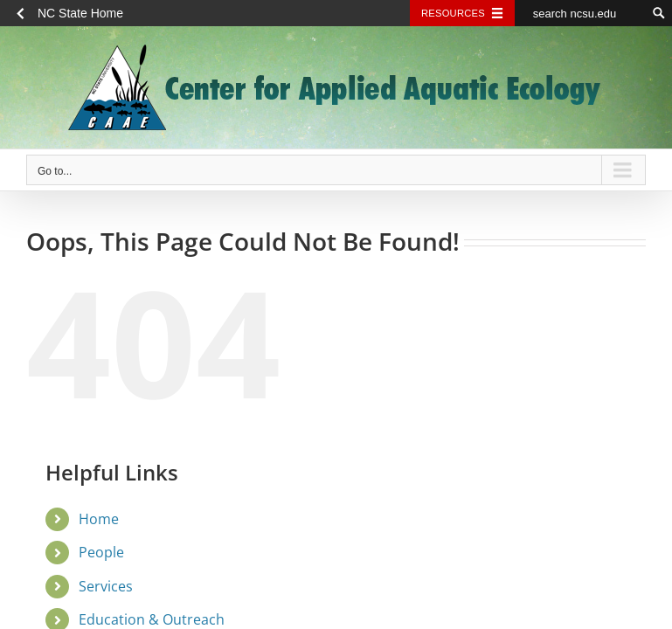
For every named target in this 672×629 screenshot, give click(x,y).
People (101, 552)
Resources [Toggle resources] (453, 13)
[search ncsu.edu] (580, 13)
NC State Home (80, 13)
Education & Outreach (152, 619)
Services (106, 586)
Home (99, 519)
